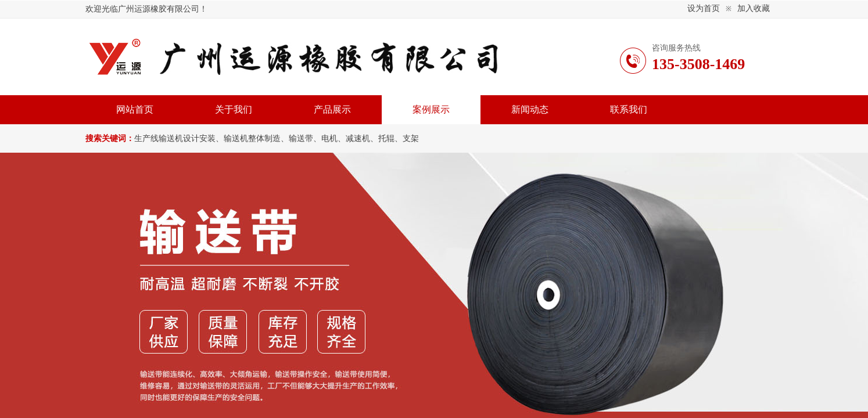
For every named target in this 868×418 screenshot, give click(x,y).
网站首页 (135, 109)
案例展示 (431, 109)
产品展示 (332, 109)
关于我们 (234, 109)
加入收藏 (754, 8)
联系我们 (629, 109)
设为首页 (704, 8)
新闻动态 (530, 109)
